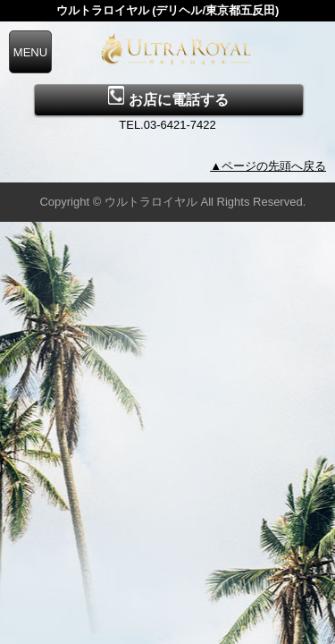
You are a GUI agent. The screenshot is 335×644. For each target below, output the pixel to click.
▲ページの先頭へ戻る (268, 166)
